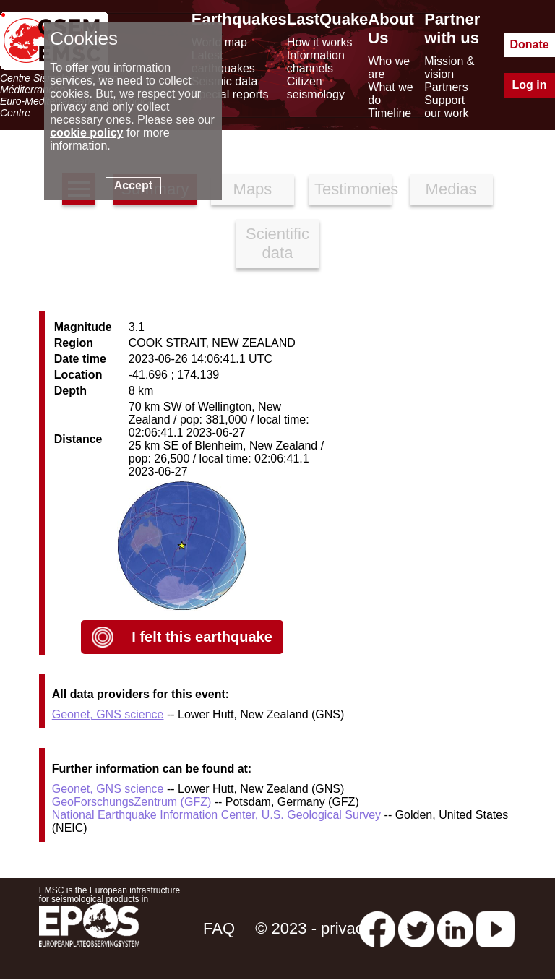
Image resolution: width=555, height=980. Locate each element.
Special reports (230, 94)
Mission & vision (449, 68)
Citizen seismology (316, 88)
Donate (529, 44)
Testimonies (353, 189)
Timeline (390, 113)
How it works (320, 42)
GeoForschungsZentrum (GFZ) (132, 802)
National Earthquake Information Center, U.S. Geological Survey (216, 815)
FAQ (219, 928)
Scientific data (277, 243)
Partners (446, 87)
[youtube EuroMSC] (495, 928)
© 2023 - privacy (313, 928)
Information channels (316, 62)
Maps (253, 189)
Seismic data (225, 81)
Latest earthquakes (223, 62)
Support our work (446, 107)
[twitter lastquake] (416, 928)
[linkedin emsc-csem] (455, 928)
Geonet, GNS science (108, 714)
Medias (451, 189)
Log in (530, 85)
